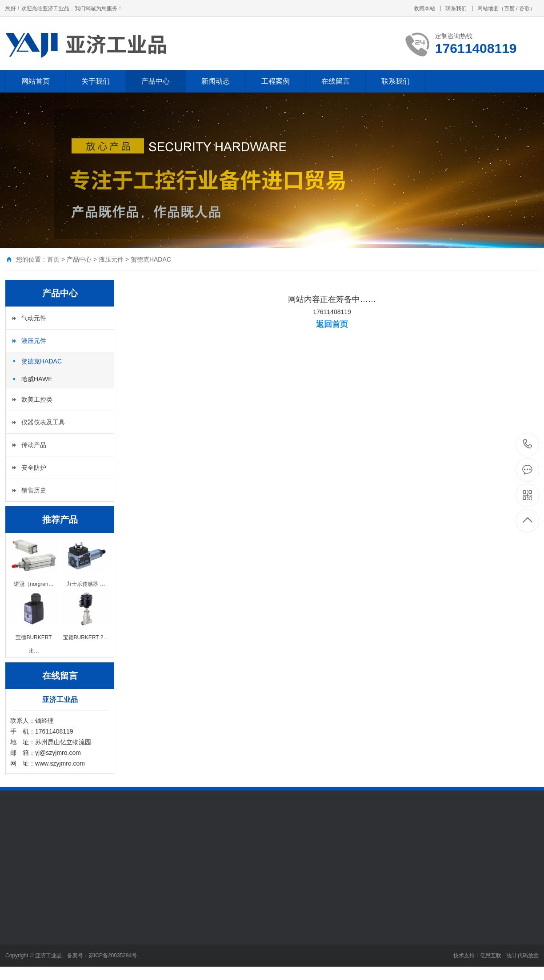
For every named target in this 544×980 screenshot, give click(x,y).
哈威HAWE (37, 379)
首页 (53, 259)
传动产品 (34, 445)
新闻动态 (216, 81)
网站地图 (488, 8)
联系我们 (456, 8)
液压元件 (111, 259)
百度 (509, 8)
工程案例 (276, 81)
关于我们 (96, 81)
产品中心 (156, 81)
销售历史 (34, 490)
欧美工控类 (37, 399)
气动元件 (34, 318)
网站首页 (36, 81)
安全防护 (34, 468)
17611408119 (528, 444)
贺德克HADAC (151, 259)
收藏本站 (424, 8)
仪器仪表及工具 (43, 422)
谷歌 (524, 8)
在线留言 (336, 81)
